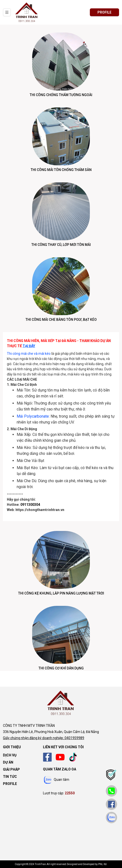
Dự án (8, 762)
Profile (10, 784)
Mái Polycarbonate (33, 416)
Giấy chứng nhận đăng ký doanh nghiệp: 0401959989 (44, 738)
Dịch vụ (10, 755)
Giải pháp (11, 769)
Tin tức (10, 777)
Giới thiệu (12, 747)
